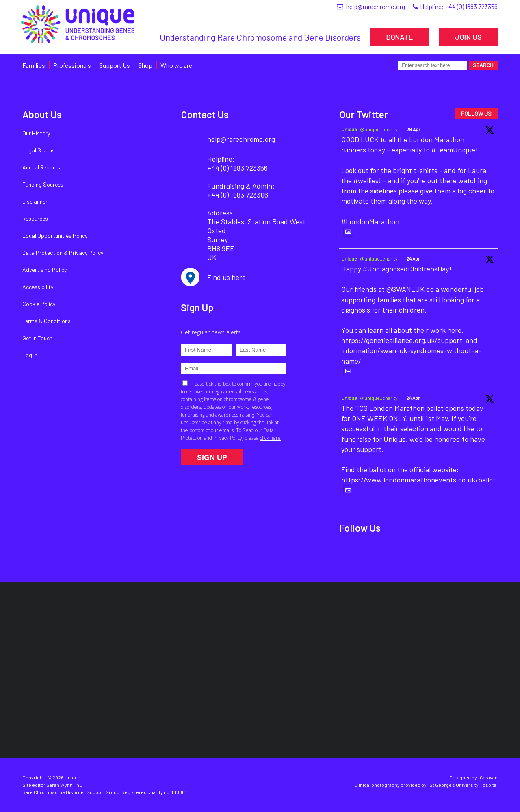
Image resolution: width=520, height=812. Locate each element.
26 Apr (413, 129)
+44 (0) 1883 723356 (471, 6)
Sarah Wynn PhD (64, 785)
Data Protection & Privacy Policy (63, 253)
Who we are (176, 65)
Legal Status (39, 150)
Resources (35, 218)
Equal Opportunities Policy (55, 236)
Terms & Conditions (47, 321)
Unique (349, 129)
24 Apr (413, 258)
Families (34, 65)
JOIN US (468, 37)
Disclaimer (35, 201)
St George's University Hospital (464, 785)
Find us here (226, 277)
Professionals (72, 65)
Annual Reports (41, 167)
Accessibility (38, 287)
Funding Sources (43, 184)
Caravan (489, 777)
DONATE (399, 37)
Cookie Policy (39, 304)
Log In (30, 355)
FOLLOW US (476, 114)
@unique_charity (379, 129)
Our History (36, 133)
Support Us (115, 65)
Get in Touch (37, 338)
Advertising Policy (44, 270)
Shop (145, 65)
